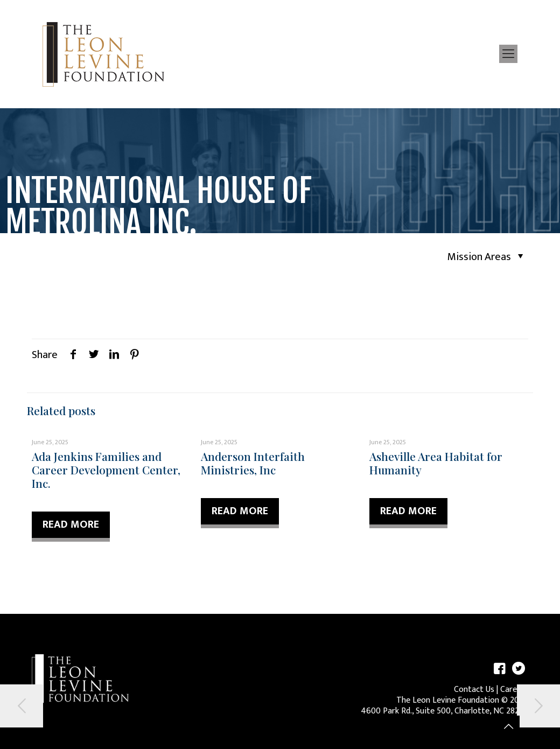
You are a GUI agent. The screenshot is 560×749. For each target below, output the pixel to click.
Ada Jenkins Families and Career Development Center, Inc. (106, 470)
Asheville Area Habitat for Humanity (436, 463)
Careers (514, 689)
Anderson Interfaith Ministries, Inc (253, 463)
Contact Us (474, 689)
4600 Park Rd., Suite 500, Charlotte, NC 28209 (444, 711)
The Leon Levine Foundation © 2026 (462, 700)
